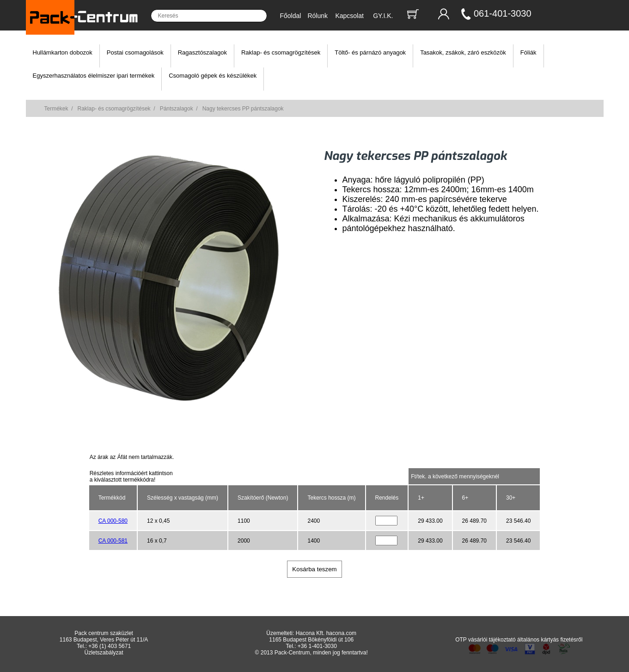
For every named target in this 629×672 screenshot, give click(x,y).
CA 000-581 (113, 541)
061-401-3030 (503, 13)
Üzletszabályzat (104, 653)
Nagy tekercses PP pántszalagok (243, 109)
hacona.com (341, 633)
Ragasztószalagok (202, 52)
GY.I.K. (383, 16)
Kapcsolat (349, 16)
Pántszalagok (177, 109)
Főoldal (291, 16)
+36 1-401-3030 (317, 646)
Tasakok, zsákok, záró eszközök (463, 52)
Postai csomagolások (135, 52)
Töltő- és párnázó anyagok (370, 52)
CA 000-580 (113, 521)
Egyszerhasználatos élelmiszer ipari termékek (94, 76)
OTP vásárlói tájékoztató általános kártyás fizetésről (519, 640)
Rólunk (318, 16)
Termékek (56, 109)
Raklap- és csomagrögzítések (281, 52)
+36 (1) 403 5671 (110, 646)
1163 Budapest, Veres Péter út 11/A (104, 640)
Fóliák (528, 52)
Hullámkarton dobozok (63, 52)
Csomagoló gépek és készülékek (213, 76)
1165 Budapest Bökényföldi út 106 (311, 640)
